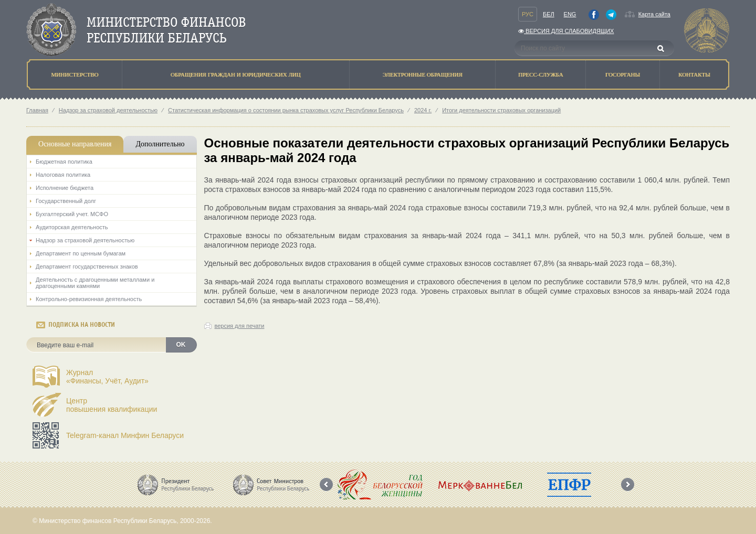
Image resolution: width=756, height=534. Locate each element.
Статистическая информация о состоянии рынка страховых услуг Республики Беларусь (286, 110)
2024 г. (423, 110)
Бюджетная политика (64, 162)
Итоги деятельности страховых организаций (501, 110)
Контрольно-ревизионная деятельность (89, 299)
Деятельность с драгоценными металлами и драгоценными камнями (95, 283)
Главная (37, 110)
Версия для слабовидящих (566, 31)
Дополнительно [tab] (160, 144)
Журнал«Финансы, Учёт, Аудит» (107, 377)
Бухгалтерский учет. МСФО (72, 214)
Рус (528, 14)
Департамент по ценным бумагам (81, 253)
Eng (570, 14)
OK (181, 345)
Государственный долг (66, 201)
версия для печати (240, 326)
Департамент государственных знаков (87, 266)
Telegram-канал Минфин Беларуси (125, 435)
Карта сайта (654, 14)
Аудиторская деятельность (72, 227)
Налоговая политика (63, 175)
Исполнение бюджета (65, 188)
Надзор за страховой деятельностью (108, 110)
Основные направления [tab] (75, 144)
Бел (549, 14)
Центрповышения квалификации (112, 405)
